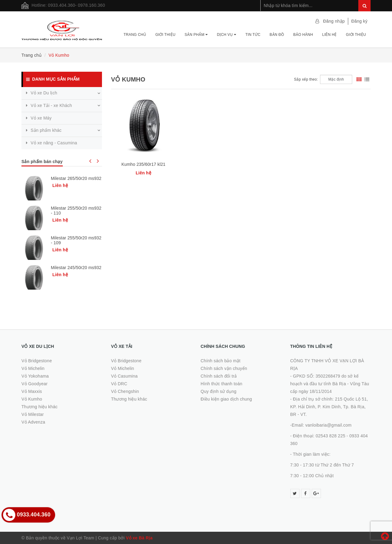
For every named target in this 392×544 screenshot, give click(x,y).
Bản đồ (277, 35)
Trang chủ (135, 35)
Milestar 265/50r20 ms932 (76, 178)
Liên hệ (329, 35)
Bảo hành (303, 35)
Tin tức (253, 35)
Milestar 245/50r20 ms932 (76, 268)
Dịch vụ (226, 35)
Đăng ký (359, 21)
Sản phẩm (196, 35)
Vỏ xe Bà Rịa (139, 538)
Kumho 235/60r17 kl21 (144, 164)
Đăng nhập (334, 21)
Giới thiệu (165, 35)
